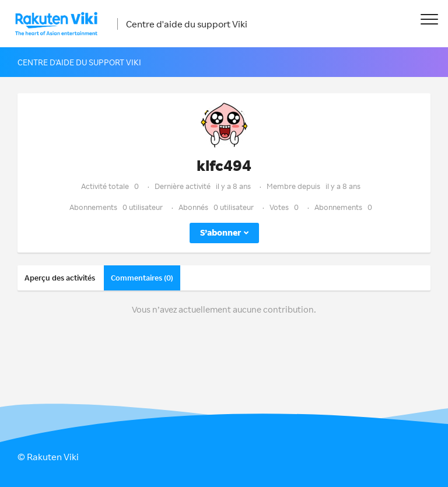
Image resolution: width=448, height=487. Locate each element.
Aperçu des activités (60, 278)
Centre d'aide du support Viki (187, 24)
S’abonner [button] (220, 232)
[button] (429, 19)
